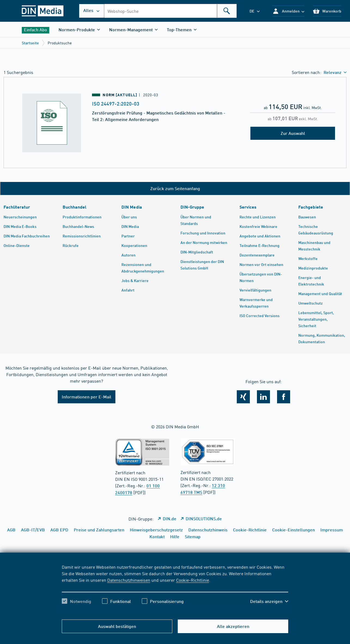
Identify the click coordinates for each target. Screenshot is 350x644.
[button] (288, 11)
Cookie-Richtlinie (193, 580)
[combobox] (170, 11)
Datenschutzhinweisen (129, 580)
